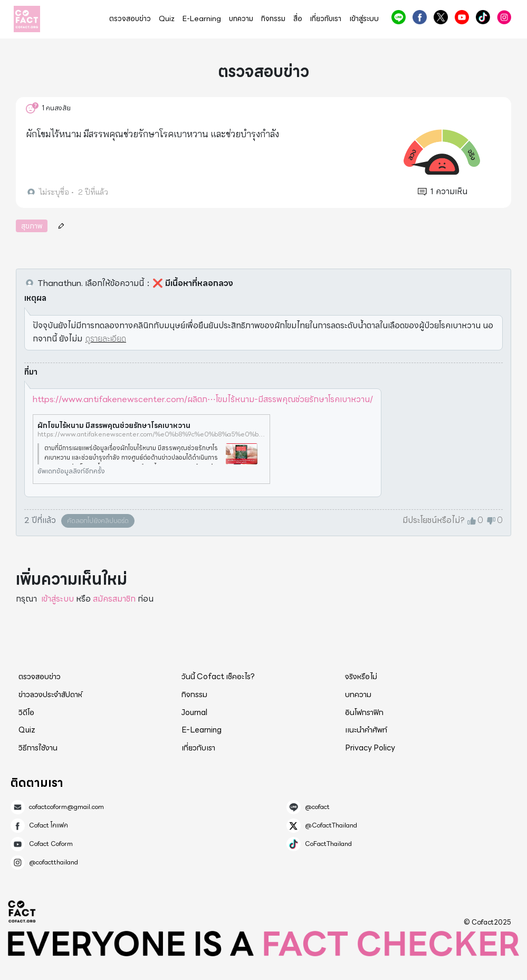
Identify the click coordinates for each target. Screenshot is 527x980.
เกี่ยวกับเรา (326, 19)
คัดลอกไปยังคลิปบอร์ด (98, 521)
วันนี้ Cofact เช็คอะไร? (218, 677)
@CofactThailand (441, 17)
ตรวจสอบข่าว (130, 19)
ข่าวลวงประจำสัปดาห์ (50, 694)
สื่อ (298, 19)
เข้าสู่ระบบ (364, 19)
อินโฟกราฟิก (364, 712)
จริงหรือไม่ (361, 677)
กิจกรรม (273, 19)
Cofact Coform (462, 17)
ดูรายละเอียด (106, 339)
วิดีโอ (26, 712)
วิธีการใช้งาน (38, 748)
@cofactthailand (504, 17)
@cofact (399, 17)
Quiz (167, 19)
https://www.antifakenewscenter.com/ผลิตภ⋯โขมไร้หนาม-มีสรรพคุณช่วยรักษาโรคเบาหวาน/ (203, 399)
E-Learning (202, 19)
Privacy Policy (370, 748)
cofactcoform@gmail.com (66, 807)
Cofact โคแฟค (420, 17)
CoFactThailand (483, 17)
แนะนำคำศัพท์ (366, 730)
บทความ (241, 19)
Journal (194, 712)
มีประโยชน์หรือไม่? (434, 520)
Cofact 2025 (22, 911)
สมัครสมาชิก (114, 599)
